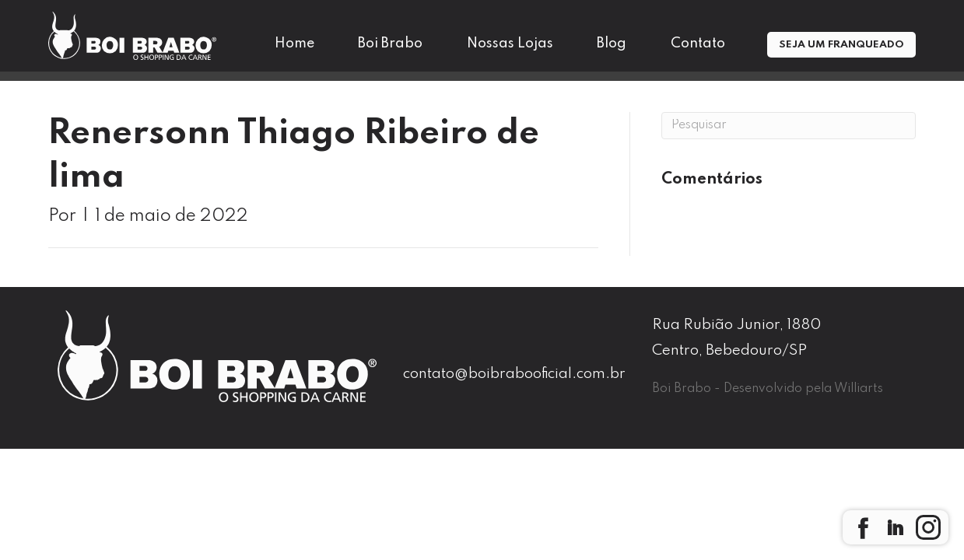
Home (294, 44)
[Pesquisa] (789, 126)
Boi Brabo (390, 44)
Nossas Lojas (510, 44)
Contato (698, 44)
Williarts (859, 389)
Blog (612, 44)
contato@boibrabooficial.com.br (514, 374)
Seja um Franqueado (841, 45)
